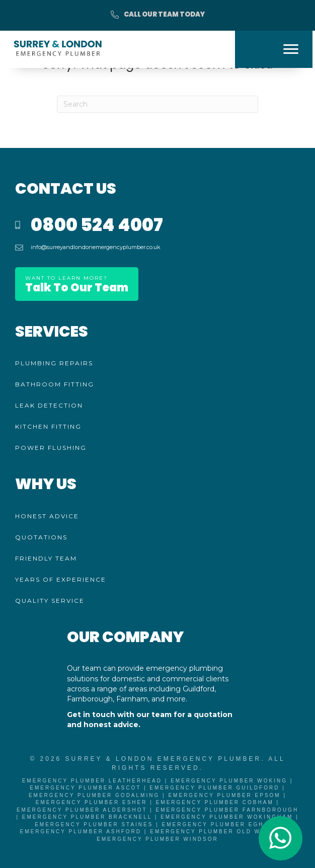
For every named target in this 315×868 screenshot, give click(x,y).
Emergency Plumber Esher (92, 802)
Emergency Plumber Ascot (85, 788)
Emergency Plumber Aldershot (82, 810)
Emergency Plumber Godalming (94, 795)
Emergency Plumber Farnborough (227, 810)
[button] (157, 15)
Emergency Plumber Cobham (215, 802)
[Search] (157, 104)
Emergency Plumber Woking (229, 781)
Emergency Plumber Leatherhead (92, 781)
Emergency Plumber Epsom (224, 795)
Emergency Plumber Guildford (214, 788)
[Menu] (291, 49)
